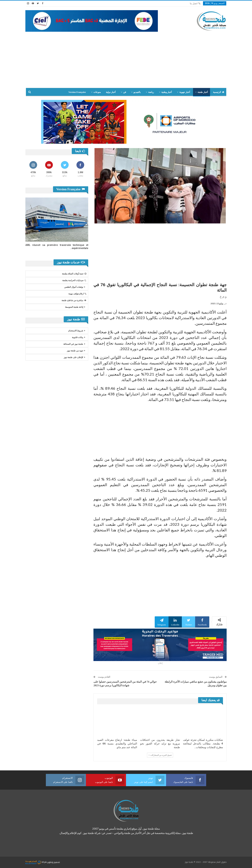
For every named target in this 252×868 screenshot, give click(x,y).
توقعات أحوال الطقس (74, 287)
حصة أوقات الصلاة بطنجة (74, 274)
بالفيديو (137, 92)
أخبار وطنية (167, 92)
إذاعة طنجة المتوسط (74, 307)
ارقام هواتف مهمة (77, 294)
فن (125, 92)
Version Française (77, 92)
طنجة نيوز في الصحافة (73, 344)
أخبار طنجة (203, 92)
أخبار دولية (111, 92)
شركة (36, 862)
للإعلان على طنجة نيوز (73, 357)
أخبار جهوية (185, 92)
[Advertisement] (126, 62)
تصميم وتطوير (54, 862)
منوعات (97, 92)
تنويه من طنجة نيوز (75, 351)
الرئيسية (219, 92)
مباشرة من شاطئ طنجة (74, 300)
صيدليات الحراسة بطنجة (74, 280)
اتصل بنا (195, 3)
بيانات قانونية (78, 337)
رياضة (151, 92)
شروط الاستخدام (76, 331)
